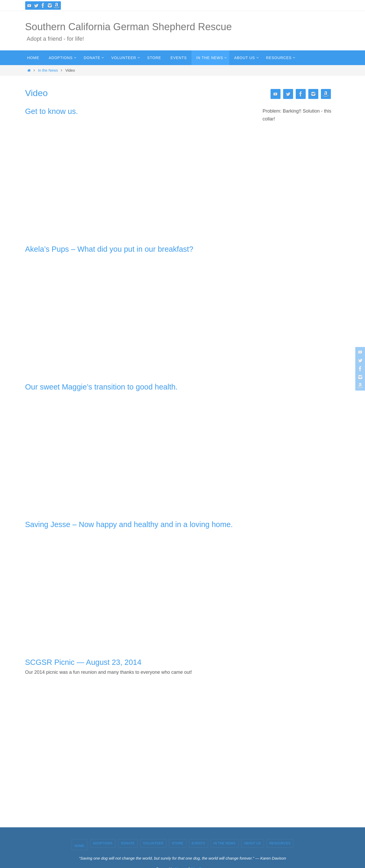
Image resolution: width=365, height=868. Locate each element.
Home (80, 846)
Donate (128, 843)
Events (199, 843)
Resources (280, 843)
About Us (253, 843)
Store (178, 843)
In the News (48, 70)
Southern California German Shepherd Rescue (129, 27)
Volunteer (153, 843)
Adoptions (103, 843)
